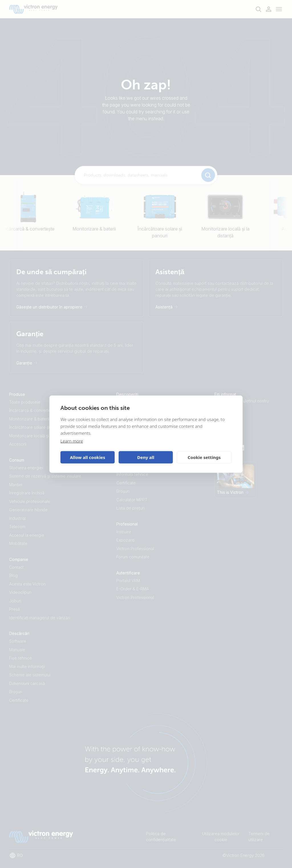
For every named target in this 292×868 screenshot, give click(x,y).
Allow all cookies (88, 457)
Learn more (72, 441)
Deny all (146, 457)
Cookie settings (204, 457)
